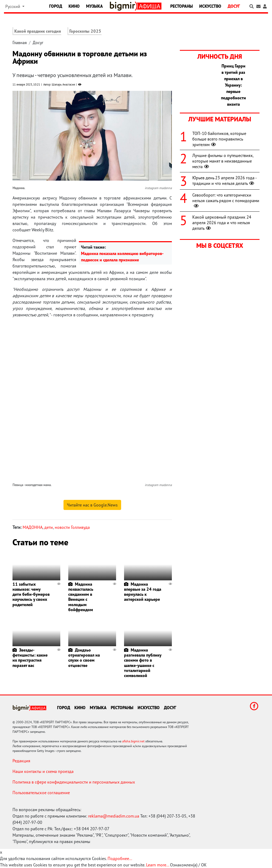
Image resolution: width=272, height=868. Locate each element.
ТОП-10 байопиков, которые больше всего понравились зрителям (219, 139)
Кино (74, 6)
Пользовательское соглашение (41, 793)
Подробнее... (120, 858)
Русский (13, 6)
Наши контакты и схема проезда (43, 771)
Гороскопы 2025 (85, 31)
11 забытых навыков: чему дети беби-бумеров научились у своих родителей (31, 594)
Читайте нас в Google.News (92, 505)
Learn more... (158, 865)
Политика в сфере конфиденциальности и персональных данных (74, 782)
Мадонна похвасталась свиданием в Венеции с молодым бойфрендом (81, 597)
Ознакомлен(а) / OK (188, 865)
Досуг (234, 6)
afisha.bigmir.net (133, 741)
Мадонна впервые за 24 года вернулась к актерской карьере (143, 592)
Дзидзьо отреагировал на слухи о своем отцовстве (84, 658)
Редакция (21, 761)
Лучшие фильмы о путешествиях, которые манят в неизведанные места (223, 161)
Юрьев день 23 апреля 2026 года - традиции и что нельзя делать (224, 180)
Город (56, 6)
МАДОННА (33, 527)
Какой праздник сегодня (38, 31)
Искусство (210, 6)
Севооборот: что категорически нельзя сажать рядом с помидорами (226, 201)
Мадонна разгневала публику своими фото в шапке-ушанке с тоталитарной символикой (143, 663)
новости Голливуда (72, 527)
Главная (20, 42)
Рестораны (182, 6)
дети (49, 527)
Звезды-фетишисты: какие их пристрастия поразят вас (30, 658)
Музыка (94, 6)
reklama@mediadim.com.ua (114, 816)
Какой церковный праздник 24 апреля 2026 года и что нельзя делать (222, 223)
